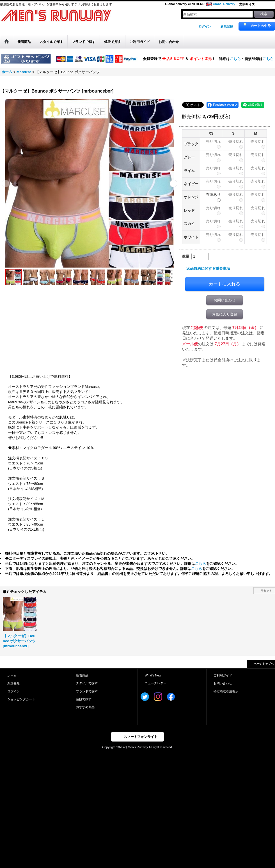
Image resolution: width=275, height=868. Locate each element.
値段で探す (84, 699)
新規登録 (227, 26)
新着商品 (82, 675)
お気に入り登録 (225, 314)
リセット (266, 590)
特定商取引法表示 (226, 691)
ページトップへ (264, 664)
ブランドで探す (87, 691)
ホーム (12, 675)
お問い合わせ (224, 300)
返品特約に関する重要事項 (208, 269)
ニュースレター (156, 683)
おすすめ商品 (85, 707)
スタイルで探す (87, 683)
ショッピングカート (21, 699)
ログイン (205, 26)
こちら (235, 58)
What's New (153, 675)
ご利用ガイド (223, 675)
